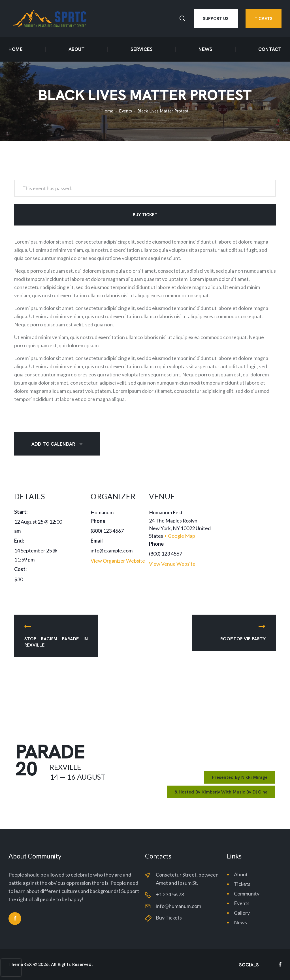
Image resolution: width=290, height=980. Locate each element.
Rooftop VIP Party (243, 639)
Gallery (242, 913)
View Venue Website (172, 564)
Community (247, 894)
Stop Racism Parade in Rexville (56, 642)
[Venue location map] (245, 521)
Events (125, 111)
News (240, 922)
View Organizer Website (118, 561)
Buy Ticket (145, 215)
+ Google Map (180, 536)
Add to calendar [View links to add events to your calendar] (53, 444)
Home (107, 111)
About (241, 874)
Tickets (242, 884)
